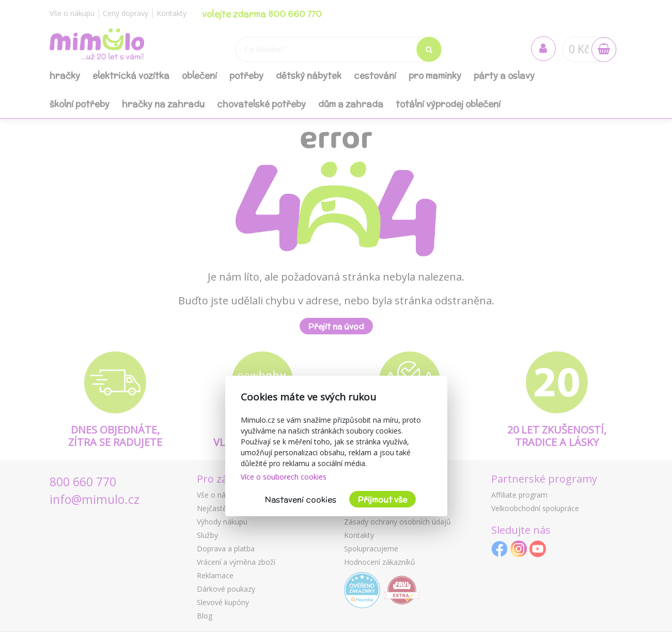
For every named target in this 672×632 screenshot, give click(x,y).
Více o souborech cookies (284, 477)
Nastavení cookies (301, 499)
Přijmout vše (382, 499)
